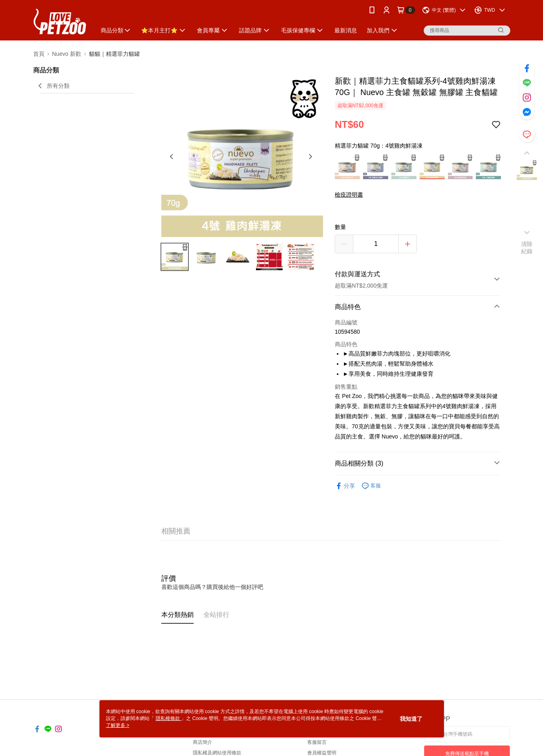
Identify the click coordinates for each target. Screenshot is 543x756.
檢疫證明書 (349, 195)
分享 (345, 486)
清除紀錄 (527, 248)
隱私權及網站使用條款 (217, 753)
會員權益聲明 (322, 753)
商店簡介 (203, 742)
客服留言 (317, 742)
